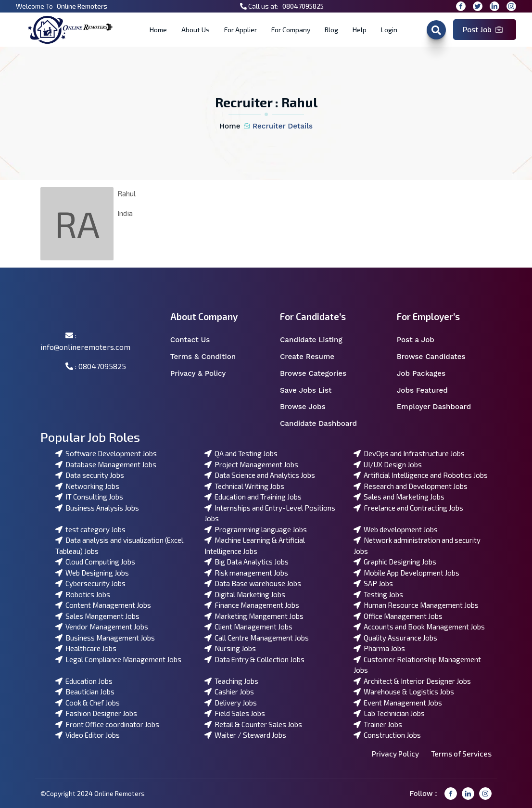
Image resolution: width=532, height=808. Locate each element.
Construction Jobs (387, 735)
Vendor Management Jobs (102, 627)
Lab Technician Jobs (389, 713)
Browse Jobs (309, 407)
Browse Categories (319, 374)
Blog (331, 30)
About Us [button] (196, 30)
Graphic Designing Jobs (395, 562)
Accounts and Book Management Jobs (419, 627)
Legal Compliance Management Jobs (118, 659)
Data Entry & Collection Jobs (254, 659)
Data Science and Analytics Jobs (260, 475)
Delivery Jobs (231, 703)
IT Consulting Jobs (89, 497)
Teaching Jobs (231, 681)
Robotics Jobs (83, 594)
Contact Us (196, 340)
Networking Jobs (87, 486)
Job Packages (427, 374)
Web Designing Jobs (92, 573)
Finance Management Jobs (252, 605)
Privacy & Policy (204, 374)
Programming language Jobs (256, 529)
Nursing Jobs (230, 648)
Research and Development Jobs (411, 486)
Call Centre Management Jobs (257, 638)
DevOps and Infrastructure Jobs (409, 453)
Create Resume (313, 357)
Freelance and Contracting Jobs (408, 508)
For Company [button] (291, 30)
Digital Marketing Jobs (245, 594)
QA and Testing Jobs (241, 453)
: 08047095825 (96, 366)
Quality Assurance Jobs (395, 638)
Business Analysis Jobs (97, 508)
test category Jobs (90, 529)
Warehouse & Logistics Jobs (404, 692)
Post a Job (422, 340)
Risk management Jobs (246, 573)
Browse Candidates (437, 357)
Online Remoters (82, 6)
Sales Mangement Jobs (97, 616)
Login (389, 30)
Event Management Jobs (398, 703)
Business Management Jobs (105, 638)
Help (360, 30)
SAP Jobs (373, 583)
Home (158, 30)
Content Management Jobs (103, 605)
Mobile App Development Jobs (406, 573)
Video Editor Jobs (88, 735)
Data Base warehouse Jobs (253, 583)
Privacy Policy (395, 754)
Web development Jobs (396, 529)
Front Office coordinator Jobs (107, 724)
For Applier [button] (241, 30)
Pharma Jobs (379, 648)
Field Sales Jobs (235, 713)
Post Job (483, 29)
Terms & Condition (208, 357)
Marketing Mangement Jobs (254, 616)
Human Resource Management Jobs (416, 605)
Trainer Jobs (378, 724)
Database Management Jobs (106, 464)
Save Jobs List (312, 391)
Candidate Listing (317, 340)
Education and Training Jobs (253, 497)
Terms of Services (461, 754)
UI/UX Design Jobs (388, 464)
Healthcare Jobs (86, 648)
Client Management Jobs (248, 627)
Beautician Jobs (85, 692)
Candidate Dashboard (324, 424)
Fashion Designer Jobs (96, 713)
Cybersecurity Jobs (90, 583)
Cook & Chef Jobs (88, 703)
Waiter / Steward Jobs (245, 735)
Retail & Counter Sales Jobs (253, 724)
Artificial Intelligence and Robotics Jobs (421, 475)
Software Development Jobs (106, 453)
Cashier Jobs (229, 692)
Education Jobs (84, 681)
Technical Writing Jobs (244, 486)
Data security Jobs (90, 475)
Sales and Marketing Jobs (399, 497)
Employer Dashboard (439, 407)
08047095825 (303, 6)
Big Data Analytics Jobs (247, 562)
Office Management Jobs (398, 616)
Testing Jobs (378, 594)
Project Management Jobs (251, 464)
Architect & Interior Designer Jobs (412, 681)
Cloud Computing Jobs (95, 562)
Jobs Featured (429, 391)
